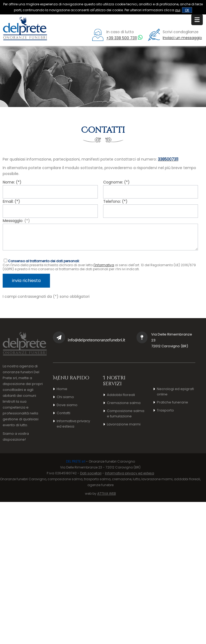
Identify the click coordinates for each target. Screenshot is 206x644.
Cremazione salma (124, 403)
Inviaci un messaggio (182, 38)
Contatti (63, 413)
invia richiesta (26, 281)
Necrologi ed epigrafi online (175, 392)
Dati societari (91, 473)
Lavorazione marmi (124, 424)
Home (62, 389)
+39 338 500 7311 (122, 38)
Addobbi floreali (121, 395)
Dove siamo (67, 405)
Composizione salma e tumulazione (126, 414)
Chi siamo (65, 397)
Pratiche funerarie (172, 402)
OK (187, 10)
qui (178, 10)
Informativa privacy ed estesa (73, 424)
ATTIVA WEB (107, 494)
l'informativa (104, 265)
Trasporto (165, 410)
